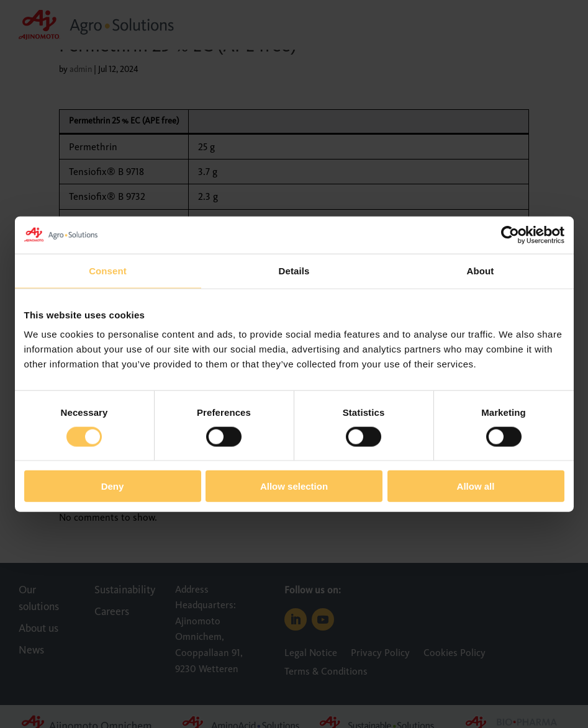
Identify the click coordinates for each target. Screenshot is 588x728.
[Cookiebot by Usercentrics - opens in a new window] (510, 235)
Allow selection (294, 486)
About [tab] (481, 270)
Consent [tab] (108, 270)
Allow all (476, 486)
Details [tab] (294, 270)
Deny (113, 486)
